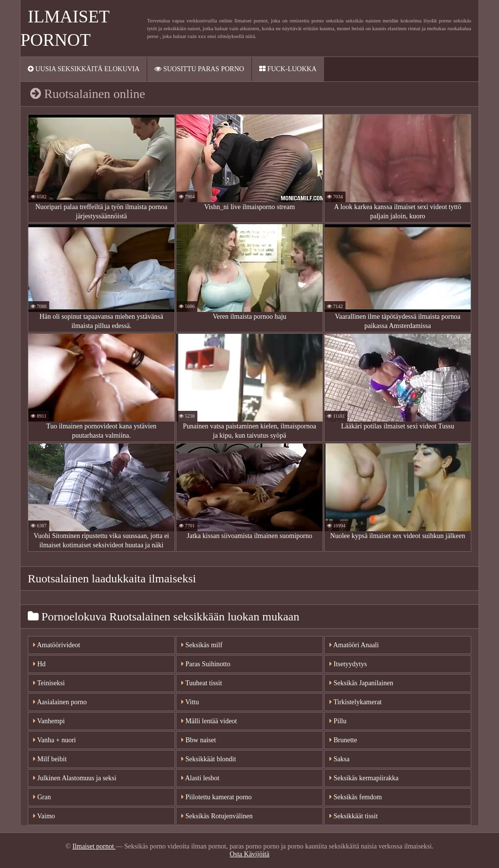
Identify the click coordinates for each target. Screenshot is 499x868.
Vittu (190, 702)
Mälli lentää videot (209, 721)
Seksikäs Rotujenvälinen (217, 816)
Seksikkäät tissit (354, 816)
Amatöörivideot (57, 645)
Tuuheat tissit (202, 683)
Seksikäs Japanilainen (361, 683)
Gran (42, 797)
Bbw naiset (199, 740)
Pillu (338, 721)
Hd (39, 664)
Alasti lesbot (200, 778)
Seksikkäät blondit (209, 759)
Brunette (343, 740)
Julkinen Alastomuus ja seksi (75, 778)
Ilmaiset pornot (94, 846)
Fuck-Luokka (288, 69)
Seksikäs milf (202, 645)
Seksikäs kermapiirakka (364, 778)
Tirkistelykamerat (355, 702)
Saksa (339, 759)
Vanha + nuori (55, 740)
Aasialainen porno (60, 702)
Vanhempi (49, 721)
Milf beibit (50, 759)
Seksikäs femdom (356, 797)
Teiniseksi (49, 683)
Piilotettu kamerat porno (217, 797)
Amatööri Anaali (354, 645)
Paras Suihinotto (206, 664)
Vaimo (44, 816)
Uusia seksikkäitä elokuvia (84, 69)
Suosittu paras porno (199, 69)
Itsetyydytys (348, 664)
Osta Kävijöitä (249, 854)
